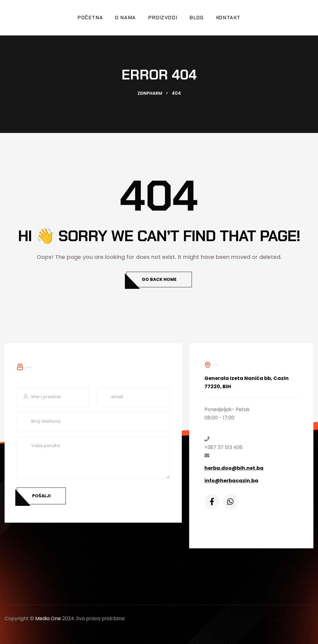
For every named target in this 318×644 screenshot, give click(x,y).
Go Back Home (159, 279)
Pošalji (41, 496)
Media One (48, 618)
